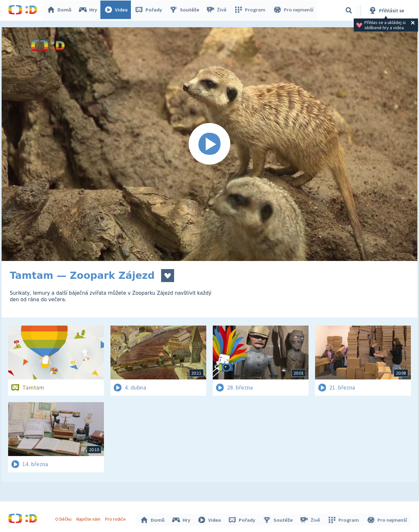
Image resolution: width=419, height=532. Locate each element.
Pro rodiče (116, 518)
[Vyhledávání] (349, 10)
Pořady (150, 10)
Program (250, 10)
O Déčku (64, 518)
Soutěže (185, 10)
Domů (60, 10)
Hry (89, 10)
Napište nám (89, 518)
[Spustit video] (209, 144)
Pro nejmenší (293, 10)
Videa (117, 10)
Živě (218, 10)
